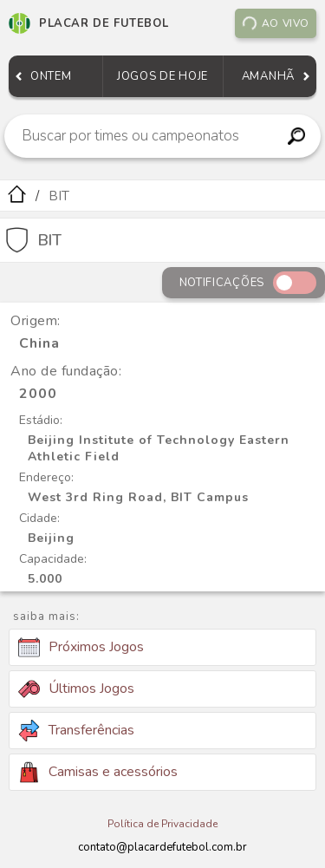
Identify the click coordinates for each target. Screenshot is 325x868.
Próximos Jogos (81, 648)
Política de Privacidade (162, 824)
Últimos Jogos (76, 689)
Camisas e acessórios (98, 772)
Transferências (76, 731)
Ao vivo (276, 23)
